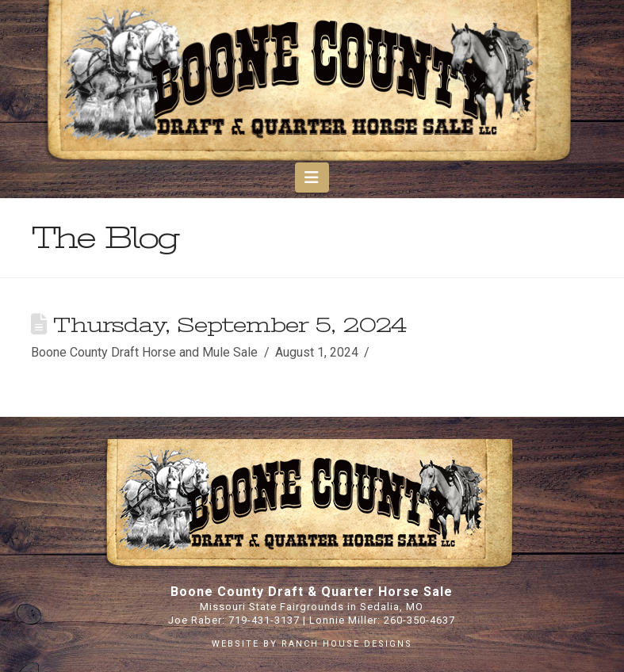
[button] (312, 178)
